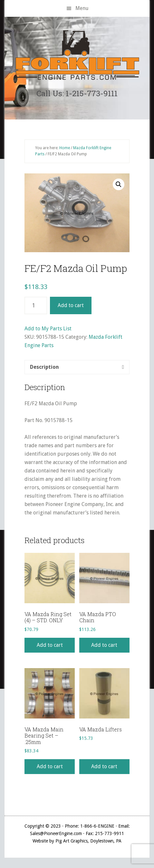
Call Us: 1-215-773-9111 (77, 93)
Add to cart (71, 305)
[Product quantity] (36, 305)
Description (44, 367)
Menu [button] (82, 8)
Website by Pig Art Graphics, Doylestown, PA (77, 841)
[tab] (77, 367)
